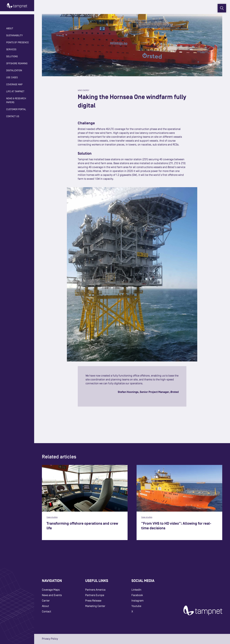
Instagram (138, 601)
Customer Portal (16, 110)
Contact (46, 612)
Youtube (136, 606)
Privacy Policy (50, 639)
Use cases (12, 78)
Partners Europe (95, 595)
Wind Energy (83, 90)
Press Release (93, 601)
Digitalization (14, 71)
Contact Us (13, 117)
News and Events (52, 595)
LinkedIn (136, 590)
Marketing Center (95, 606)
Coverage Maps (51, 590)
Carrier (46, 601)
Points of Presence (18, 43)
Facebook (137, 595)
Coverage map (14, 85)
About (45, 606)
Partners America (95, 590)
